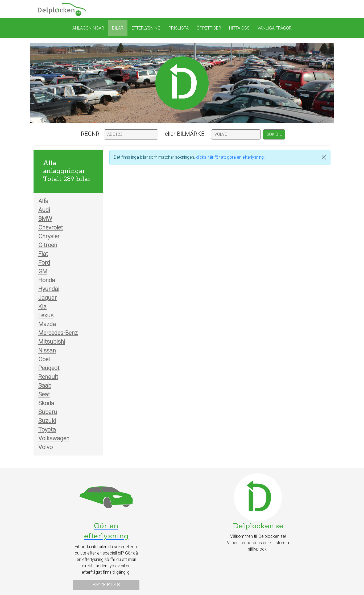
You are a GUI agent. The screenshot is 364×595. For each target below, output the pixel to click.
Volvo (45, 447)
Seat (44, 394)
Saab (45, 386)
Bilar (118, 28)
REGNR (90, 134)
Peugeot (49, 368)
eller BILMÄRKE (185, 134)
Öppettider (209, 28)
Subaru (48, 412)
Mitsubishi (52, 342)
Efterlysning (146, 28)
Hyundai (49, 289)
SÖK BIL (274, 134)
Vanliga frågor (275, 28)
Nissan (47, 350)
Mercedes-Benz (58, 333)
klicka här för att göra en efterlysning (230, 157)
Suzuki (47, 421)
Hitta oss (239, 28)
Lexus (46, 315)
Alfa (43, 201)
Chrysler (49, 236)
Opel (44, 359)
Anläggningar (88, 28)
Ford (44, 263)
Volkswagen (54, 438)
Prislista (179, 28)
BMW (45, 219)
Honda (47, 280)
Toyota (47, 430)
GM (43, 271)
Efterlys (106, 585)
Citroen (48, 245)
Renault (48, 377)
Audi (44, 210)
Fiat (43, 254)
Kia (42, 307)
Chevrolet (51, 227)
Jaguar (47, 298)
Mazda (47, 324)
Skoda (46, 403)
